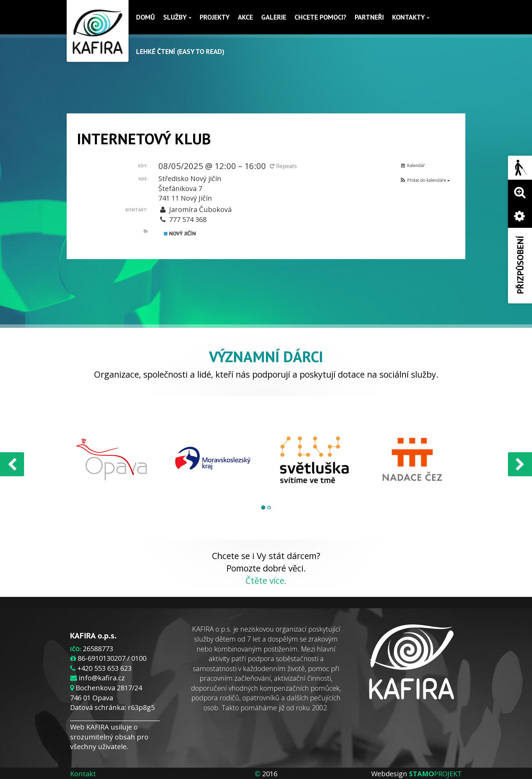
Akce (245, 17)
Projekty (215, 17)
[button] (425, 180)
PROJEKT (435, 774)
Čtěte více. (266, 580)
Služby (177, 17)
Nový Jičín (180, 233)
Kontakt (83, 774)
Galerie (274, 17)
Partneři (369, 17)
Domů (146, 17)
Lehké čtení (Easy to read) (180, 52)
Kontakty (411, 17)
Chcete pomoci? (320, 17)
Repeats (284, 166)
